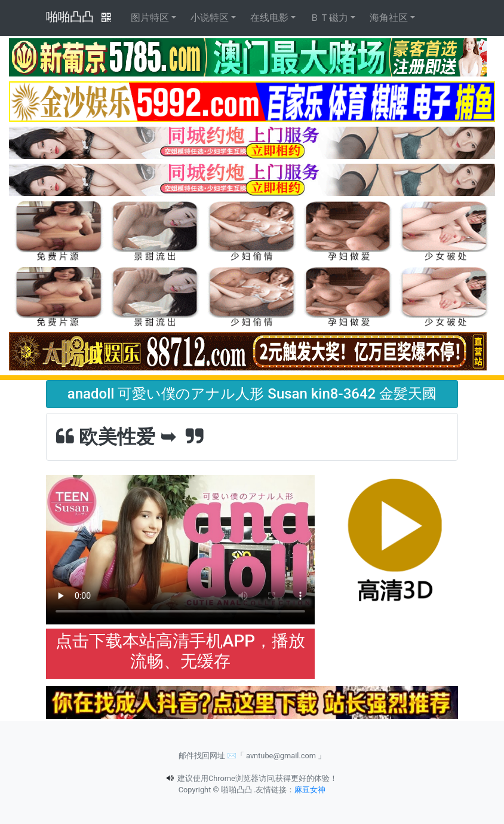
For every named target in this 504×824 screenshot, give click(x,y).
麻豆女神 (310, 790)
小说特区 (210, 18)
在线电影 (269, 18)
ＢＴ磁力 (329, 18)
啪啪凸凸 (70, 17)
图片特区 (150, 18)
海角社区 (389, 18)
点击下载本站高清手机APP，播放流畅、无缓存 (180, 651)
